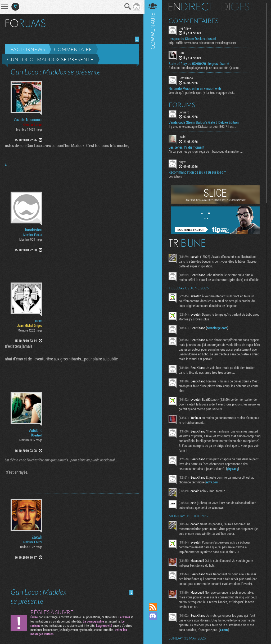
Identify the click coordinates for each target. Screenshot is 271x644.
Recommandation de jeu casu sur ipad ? (198, 172)
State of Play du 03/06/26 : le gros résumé (199, 64)
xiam (38, 321)
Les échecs (176, 176)
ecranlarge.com (218, 328)
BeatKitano (186, 78)
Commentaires (194, 21)
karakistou (34, 230)
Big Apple (185, 28)
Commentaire (73, 49)
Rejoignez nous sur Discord (153, 616)
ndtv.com (213, 482)
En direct (191, 7)
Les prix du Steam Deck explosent (193, 39)
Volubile (35, 430)
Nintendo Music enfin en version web (195, 88)
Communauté (153, 296)
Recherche (127, 7)
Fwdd (183, 137)
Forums (182, 104)
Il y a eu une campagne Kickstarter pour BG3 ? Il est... (203, 126)
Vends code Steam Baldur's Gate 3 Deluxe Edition (204, 122)
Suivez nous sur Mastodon (153, 625)
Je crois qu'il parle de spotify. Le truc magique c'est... (203, 92)
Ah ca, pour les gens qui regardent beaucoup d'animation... (206, 151)
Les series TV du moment (187, 147)
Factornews (28, 49)
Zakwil (37, 537)
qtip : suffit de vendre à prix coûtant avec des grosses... (204, 43)
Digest (238, 7)
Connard (184, 112)
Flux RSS (153, 607)
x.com (224, 630)
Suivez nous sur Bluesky (153, 634)
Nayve (183, 162)
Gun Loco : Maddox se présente (50, 59)
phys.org (233, 469)
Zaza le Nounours (28, 120)
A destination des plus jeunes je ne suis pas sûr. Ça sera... (205, 68)
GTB (182, 53)
